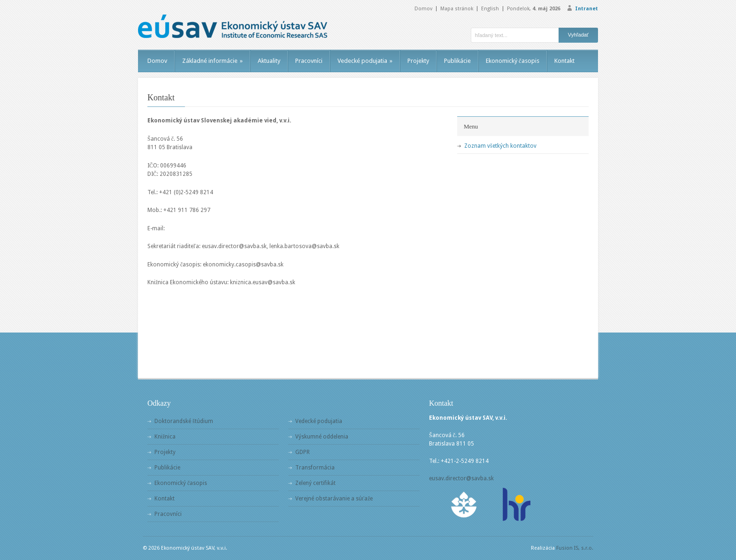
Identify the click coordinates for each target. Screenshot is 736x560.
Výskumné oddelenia (322, 437)
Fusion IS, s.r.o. (575, 548)
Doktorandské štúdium (184, 421)
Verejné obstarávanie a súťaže (334, 499)
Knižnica (165, 437)
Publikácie (457, 61)
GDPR (303, 452)
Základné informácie (212, 61)
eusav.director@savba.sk (461, 478)
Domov (423, 9)
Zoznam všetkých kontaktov (500, 146)
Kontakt (564, 61)
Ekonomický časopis (513, 61)
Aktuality (269, 61)
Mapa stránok (457, 9)
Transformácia (315, 468)
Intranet (586, 9)
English (490, 9)
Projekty (418, 61)
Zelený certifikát (315, 483)
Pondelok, (534, 9)
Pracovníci (309, 61)
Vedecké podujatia (365, 61)
